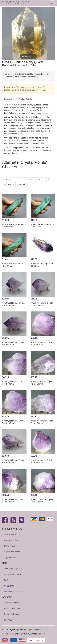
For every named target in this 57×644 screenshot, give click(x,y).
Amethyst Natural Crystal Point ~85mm (14, 422)
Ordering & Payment (13, 569)
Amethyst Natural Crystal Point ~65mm (14, 304)
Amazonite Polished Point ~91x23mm (42, 226)
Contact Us (9, 586)
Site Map (8, 620)
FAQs (7, 580)
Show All (21, 184)
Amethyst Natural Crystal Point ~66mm (42, 304)
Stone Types (10, 546)
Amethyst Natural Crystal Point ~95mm (42, 461)
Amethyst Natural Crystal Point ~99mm (42, 501)
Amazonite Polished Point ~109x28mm (14, 226)
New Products (10, 534)
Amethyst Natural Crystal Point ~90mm (42, 422)
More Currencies (36, 640)
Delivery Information (13, 574)
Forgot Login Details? (13, 592)
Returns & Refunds (12, 614)
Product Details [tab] (25, 99)
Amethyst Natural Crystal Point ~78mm (14, 343)
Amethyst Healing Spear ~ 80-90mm (43, 265)
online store (33, 77)
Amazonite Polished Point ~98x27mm (14, 265)
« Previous (8, 180)
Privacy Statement (12, 608)
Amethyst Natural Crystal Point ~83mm (42, 343)
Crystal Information (12, 552)
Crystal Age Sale (11, 540)
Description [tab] (9, 99)
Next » (11, 184)
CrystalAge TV (10, 558)
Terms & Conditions (12, 603)
